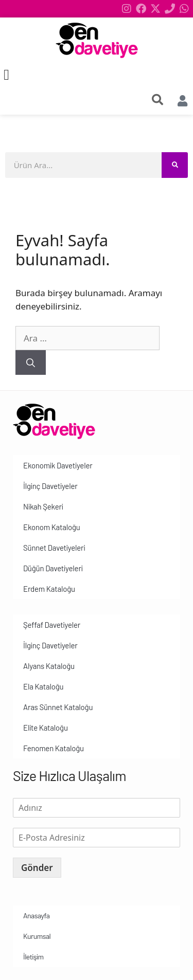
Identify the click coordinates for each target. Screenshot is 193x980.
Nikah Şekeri (43, 506)
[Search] (175, 165)
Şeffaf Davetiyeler (52, 625)
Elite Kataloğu (46, 728)
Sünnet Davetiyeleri (54, 548)
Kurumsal (37, 936)
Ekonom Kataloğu (52, 527)
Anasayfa (36, 915)
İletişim (33, 957)
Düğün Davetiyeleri (53, 568)
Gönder (37, 868)
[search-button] (157, 100)
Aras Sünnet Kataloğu (58, 707)
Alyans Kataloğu (49, 666)
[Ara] (31, 362)
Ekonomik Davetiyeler (58, 465)
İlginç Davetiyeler (50, 486)
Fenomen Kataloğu (54, 748)
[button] (6, 75)
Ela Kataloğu (43, 686)
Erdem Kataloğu (49, 589)
